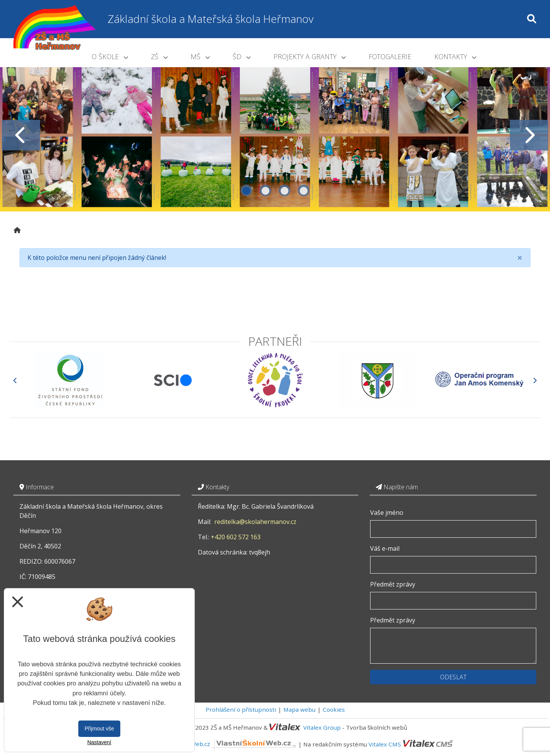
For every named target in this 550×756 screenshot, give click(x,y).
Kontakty (455, 56)
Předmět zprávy (393, 584)
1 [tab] (246, 190)
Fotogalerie (390, 56)
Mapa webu (299, 709)
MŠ (200, 56)
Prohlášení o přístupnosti (241, 709)
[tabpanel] (275, 135)
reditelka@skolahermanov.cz (255, 522)
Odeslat (453, 677)
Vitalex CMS (385, 744)
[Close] (520, 258)
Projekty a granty (310, 56)
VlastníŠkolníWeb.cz (226, 744)
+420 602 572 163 (236, 537)
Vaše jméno (387, 513)
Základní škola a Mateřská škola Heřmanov (211, 19)
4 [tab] (304, 190)
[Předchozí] (15, 380)
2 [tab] (265, 190)
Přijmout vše (99, 729)
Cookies (334, 709)
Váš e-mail (385, 548)
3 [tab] (285, 190)
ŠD (242, 56)
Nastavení (99, 742)
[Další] (535, 380)
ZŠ (159, 56)
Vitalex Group (322, 727)
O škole (110, 56)
